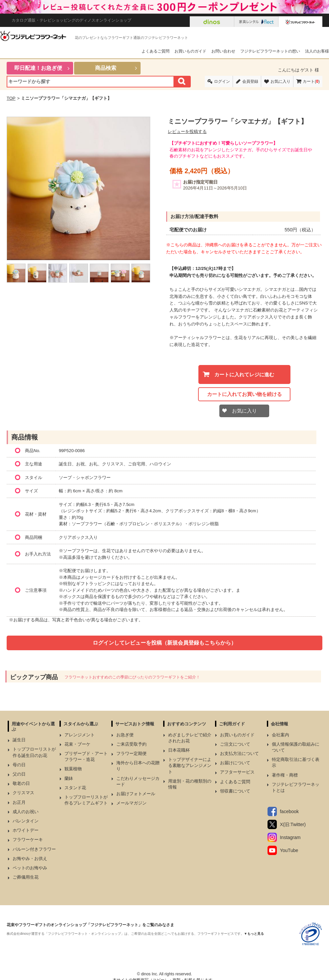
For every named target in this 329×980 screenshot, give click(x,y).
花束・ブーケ (77, 744)
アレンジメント (80, 735)
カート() (311, 81)
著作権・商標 (285, 775)
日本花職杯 (179, 750)
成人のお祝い (26, 812)
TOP (11, 98)
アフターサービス (237, 772)
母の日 (19, 765)
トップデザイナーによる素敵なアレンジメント (190, 765)
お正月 (19, 802)
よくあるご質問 (156, 51)
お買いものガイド (190, 51)
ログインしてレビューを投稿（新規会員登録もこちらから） (164, 643)
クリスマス (23, 793)
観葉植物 (73, 769)
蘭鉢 (69, 778)
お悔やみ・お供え (30, 858)
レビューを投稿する (187, 131)
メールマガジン (131, 803)
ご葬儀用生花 (26, 877)
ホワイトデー (26, 830)
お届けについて (235, 763)
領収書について (235, 791)
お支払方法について (239, 753)
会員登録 (250, 81)
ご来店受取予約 (131, 744)
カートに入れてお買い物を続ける (244, 394)
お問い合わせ (223, 51)
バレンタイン (26, 821)
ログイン (222, 81)
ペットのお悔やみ (30, 868)
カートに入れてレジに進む (244, 374)
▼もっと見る (254, 934)
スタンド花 (75, 788)
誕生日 (19, 740)
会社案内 (280, 735)
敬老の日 (21, 783)
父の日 (19, 774)
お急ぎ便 (125, 735)
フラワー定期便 (131, 753)
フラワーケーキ (28, 840)
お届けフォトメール (136, 794)
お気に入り (280, 81)
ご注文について (235, 744)
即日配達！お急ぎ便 (38, 68)
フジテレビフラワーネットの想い (270, 51)
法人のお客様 (317, 51)
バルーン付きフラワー (34, 849)
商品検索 (106, 68)
